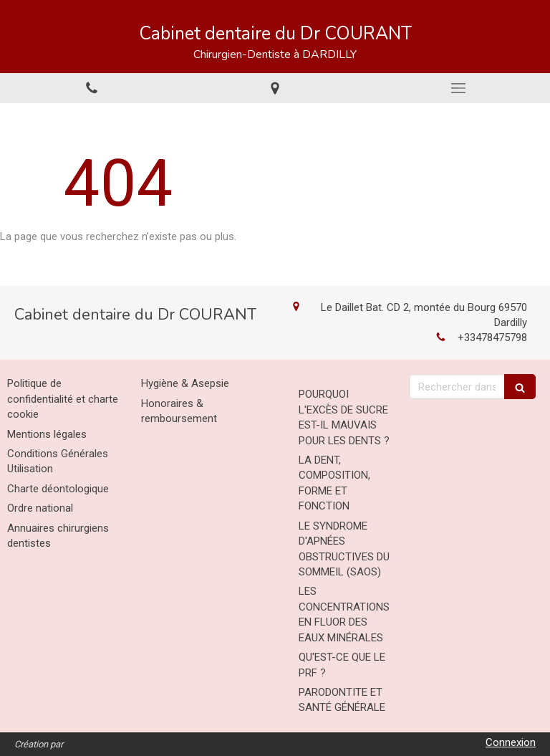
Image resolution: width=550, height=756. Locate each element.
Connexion (511, 742)
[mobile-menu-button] (458, 88)
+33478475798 (492, 338)
